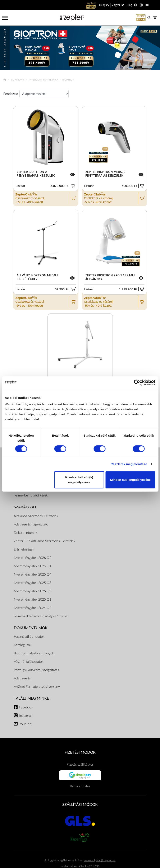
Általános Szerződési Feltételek (36, 516)
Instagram (26, 716)
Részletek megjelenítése (129, 464)
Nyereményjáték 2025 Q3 (33, 583)
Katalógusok (23, 645)
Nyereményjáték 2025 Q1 (33, 600)
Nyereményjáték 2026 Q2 (33, 558)
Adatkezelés (22, 678)
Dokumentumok (26, 533)
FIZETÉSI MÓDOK (80, 753)
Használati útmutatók (29, 637)
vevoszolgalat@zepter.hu (99, 860)
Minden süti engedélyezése (130, 480)
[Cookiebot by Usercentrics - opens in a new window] (137, 383)
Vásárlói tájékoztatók (29, 662)
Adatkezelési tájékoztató (31, 524)
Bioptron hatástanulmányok (34, 653)
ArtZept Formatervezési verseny (37, 687)
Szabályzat (25, 507)
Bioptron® (18, 80)
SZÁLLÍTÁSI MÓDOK (80, 805)
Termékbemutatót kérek (31, 495)
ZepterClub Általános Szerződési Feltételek (45, 541)
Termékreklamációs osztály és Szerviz (41, 616)
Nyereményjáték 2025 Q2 (33, 591)
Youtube (25, 724)
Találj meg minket (33, 699)
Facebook (26, 707)
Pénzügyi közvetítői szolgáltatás (36, 670)
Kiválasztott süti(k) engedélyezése (79, 480)
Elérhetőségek (24, 549)
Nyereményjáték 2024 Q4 (33, 608)
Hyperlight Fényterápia (44, 80)
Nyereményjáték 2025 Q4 (33, 574)
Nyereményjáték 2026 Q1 (33, 566)
